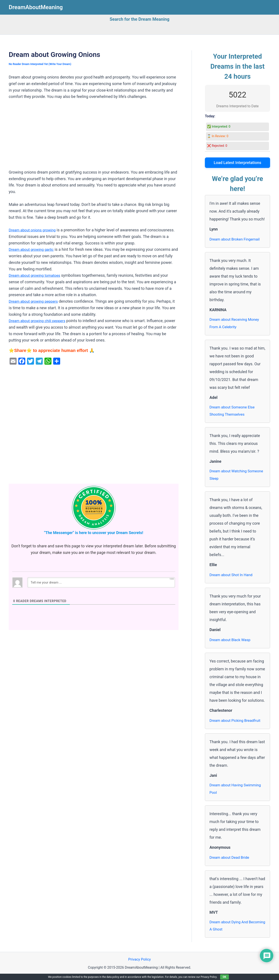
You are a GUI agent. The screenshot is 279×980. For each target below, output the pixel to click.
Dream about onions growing (34, 230)
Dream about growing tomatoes (36, 275)
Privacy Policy (140, 964)
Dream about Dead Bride (231, 861)
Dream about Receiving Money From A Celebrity (236, 324)
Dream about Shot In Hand (232, 578)
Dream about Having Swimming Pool (237, 792)
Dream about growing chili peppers (39, 321)
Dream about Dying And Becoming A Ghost (230, 930)
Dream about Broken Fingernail (236, 239)
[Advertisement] (94, 137)
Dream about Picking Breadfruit (237, 723)
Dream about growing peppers (35, 301)
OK (225, 977)
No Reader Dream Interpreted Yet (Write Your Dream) (42, 64)
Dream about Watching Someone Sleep (229, 477)
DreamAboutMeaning (36, 7)
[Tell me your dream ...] (101, 582)
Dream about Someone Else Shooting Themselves (234, 412)
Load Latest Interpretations (238, 163)
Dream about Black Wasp (231, 643)
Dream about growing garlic (33, 249)
